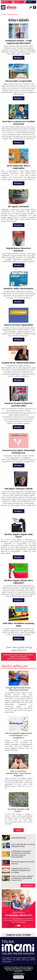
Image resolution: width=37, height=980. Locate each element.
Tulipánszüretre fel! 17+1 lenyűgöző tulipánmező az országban (21, 860)
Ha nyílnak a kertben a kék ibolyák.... (19, 800)
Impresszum (18, 960)
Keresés (31, 7)
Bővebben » (19, 57)
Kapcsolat (18, 957)
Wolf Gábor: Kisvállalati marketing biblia (19, 615)
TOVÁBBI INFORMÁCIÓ (19, 974)
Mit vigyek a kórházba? (18, 203)
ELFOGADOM (18, 977)
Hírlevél (5, 2)
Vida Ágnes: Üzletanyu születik (18, 482)
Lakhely (29, 2)
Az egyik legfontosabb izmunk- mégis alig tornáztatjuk (18, 679)
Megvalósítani (12, 14)
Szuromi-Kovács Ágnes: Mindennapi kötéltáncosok (19, 445)
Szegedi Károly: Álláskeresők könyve (19, 357)
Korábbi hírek (28, 875)
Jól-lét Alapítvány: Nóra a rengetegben (19, 165)
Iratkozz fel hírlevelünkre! (18, 649)
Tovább (19, 819)
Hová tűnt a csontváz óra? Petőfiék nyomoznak (18, 122)
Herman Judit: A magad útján (19, 81)
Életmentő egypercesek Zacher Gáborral (23, 852)
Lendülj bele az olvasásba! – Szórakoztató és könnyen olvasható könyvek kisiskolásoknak (21, 843)
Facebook (35, 7)
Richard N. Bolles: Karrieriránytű (18, 283)
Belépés (17, 2)
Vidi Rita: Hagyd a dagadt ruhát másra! (19, 528)
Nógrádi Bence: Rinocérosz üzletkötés (19, 245)
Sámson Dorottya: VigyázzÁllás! (18, 319)
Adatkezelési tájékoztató (18, 964)
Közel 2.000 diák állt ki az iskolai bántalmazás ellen (23, 835)
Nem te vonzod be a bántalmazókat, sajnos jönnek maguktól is (18, 763)
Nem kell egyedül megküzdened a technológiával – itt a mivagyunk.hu (19, 725)
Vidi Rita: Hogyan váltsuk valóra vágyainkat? (19, 572)
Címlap (3, 14)
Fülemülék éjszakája (19, 827)
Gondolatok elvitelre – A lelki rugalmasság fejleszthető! (18, 42)
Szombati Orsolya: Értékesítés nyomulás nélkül (19, 398)
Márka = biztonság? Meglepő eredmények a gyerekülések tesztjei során (22, 867)
